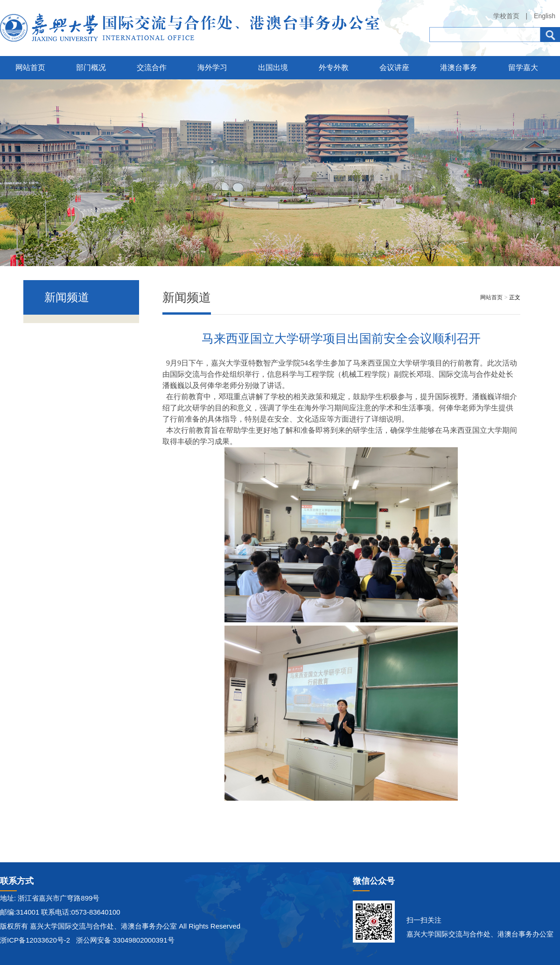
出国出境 (273, 67)
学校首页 (506, 16)
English (545, 16)
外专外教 (334, 67)
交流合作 (152, 67)
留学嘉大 (523, 67)
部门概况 (91, 67)
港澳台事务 (459, 67)
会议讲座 (394, 67)
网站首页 (30, 67)
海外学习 (212, 67)
